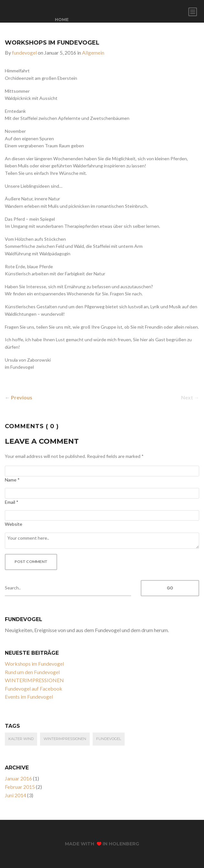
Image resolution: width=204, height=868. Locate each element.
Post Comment (31, 561)
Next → (190, 397)
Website (14, 524)
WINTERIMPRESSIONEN (34, 680)
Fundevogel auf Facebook (34, 688)
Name (12, 480)
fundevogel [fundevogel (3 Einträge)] (109, 739)
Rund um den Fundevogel (32, 672)
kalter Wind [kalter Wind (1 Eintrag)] (21, 739)
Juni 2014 (15, 795)
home (62, 19)
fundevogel (24, 53)
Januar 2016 (18, 778)
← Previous (19, 397)
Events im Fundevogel (29, 697)
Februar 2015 (20, 787)
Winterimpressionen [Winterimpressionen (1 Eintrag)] (65, 739)
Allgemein (93, 53)
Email (12, 502)
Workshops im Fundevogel (34, 664)
